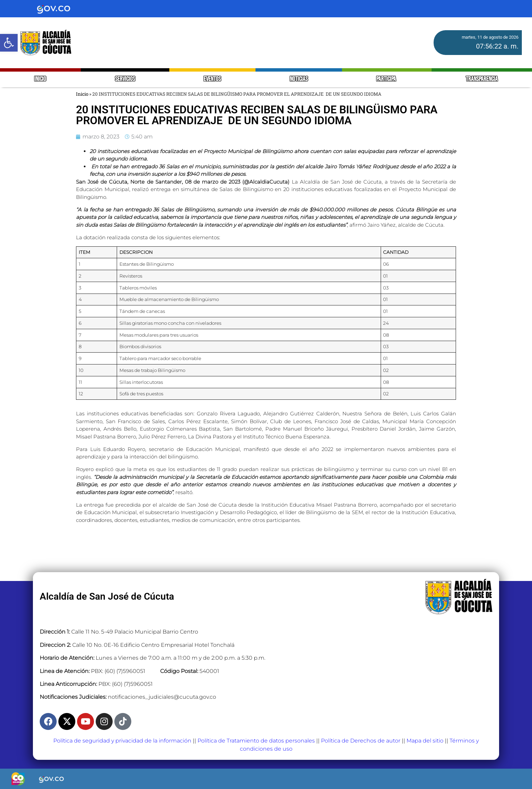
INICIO (40, 79)
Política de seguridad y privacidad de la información (122, 741)
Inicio (82, 94)
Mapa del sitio (425, 741)
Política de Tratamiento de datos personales (256, 741)
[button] (9, 43)
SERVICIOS (125, 79)
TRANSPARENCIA (482, 79)
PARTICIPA (387, 79)
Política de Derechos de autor (361, 741)
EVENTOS (212, 79)
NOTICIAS (299, 79)
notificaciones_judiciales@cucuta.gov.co (162, 697)
